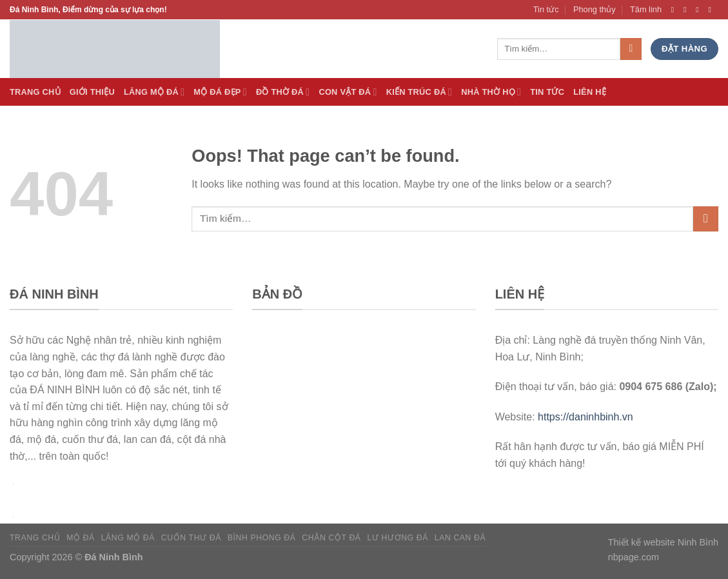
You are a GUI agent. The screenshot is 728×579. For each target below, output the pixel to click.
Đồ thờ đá (283, 92)
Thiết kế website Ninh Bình (663, 542)
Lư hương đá (398, 538)
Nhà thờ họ (491, 92)
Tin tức (546, 9)
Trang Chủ (35, 92)
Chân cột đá (331, 538)
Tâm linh (646, 9)
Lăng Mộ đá (154, 92)
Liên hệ (590, 92)
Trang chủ (35, 538)
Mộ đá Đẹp (220, 92)
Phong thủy (595, 9)
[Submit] (706, 219)
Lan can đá (460, 538)
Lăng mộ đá (128, 538)
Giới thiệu (92, 92)
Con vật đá (348, 92)
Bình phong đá (262, 538)
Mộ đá (81, 538)
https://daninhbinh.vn (585, 417)
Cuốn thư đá (191, 538)
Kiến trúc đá (419, 92)
